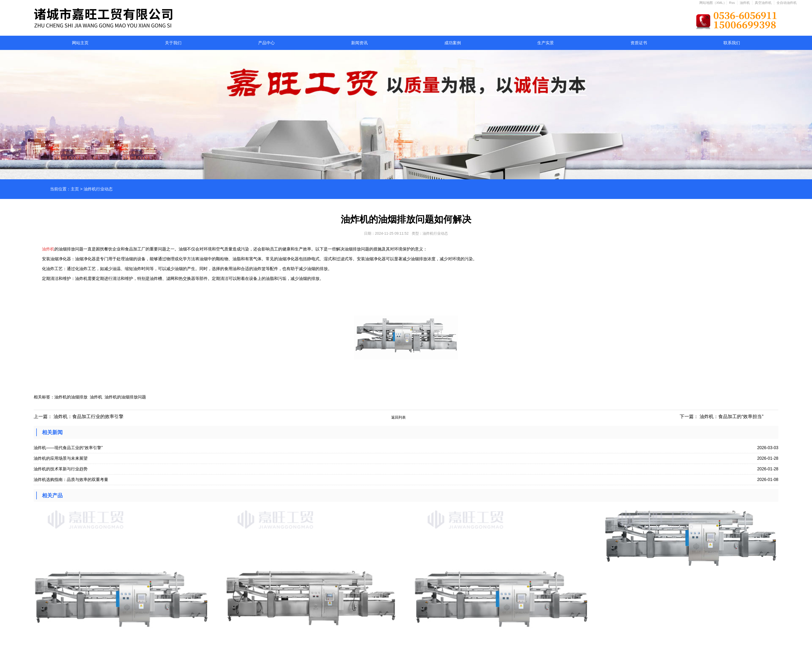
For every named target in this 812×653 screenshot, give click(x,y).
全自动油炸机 (787, 3)
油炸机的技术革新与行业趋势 (61, 469)
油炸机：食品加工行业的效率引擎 (89, 417)
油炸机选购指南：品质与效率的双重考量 (71, 480)
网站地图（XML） (713, 3)
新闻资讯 (359, 43)
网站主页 (80, 43)
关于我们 (173, 43)
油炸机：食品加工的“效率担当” (731, 417)
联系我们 (732, 43)
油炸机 (745, 3)
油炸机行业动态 (98, 189)
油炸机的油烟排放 (71, 397)
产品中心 (266, 43)
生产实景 (546, 43)
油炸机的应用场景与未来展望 (61, 458)
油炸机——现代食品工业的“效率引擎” (68, 448)
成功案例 (453, 43)
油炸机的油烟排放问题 (126, 397)
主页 (75, 189)
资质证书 (639, 43)
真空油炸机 (763, 3)
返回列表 (398, 417)
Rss (732, 3)
